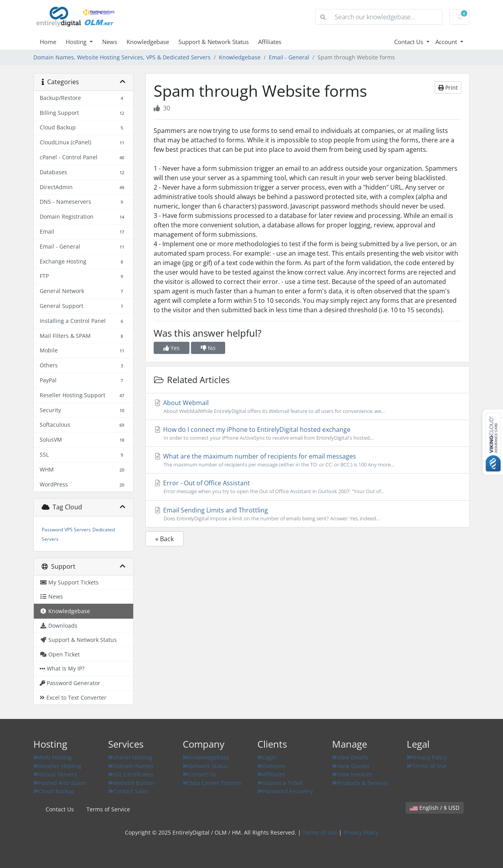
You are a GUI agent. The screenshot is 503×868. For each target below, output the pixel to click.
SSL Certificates (131, 774)
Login (267, 757)
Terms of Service (108, 809)
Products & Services (361, 783)
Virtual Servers (55, 774)
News (110, 42)
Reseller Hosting (57, 766)
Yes (172, 348)
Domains (272, 766)
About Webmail (307, 407)
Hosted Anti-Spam (60, 783)
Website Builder (132, 783)
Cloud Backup (54, 791)
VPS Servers (78, 530)
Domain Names (131, 766)
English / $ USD (435, 808)
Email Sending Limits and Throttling (307, 514)
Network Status (205, 766)
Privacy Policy (427, 757)
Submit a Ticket (280, 783)
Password (52, 530)
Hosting (77, 42)
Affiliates (270, 42)
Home (48, 42)
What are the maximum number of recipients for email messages (307, 460)
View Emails (350, 757)
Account (447, 42)
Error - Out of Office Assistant (307, 487)
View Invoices (352, 774)
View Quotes (351, 766)
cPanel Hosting (130, 757)
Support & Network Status (214, 42)
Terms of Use (427, 766)
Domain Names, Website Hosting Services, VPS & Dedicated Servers (122, 57)
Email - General (289, 57)
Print (448, 88)
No (208, 348)
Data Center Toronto (212, 783)
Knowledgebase (148, 42)
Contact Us (409, 42)
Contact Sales (128, 791)
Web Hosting (53, 757)
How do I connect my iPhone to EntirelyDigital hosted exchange (307, 433)
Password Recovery (285, 791)
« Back (164, 539)
